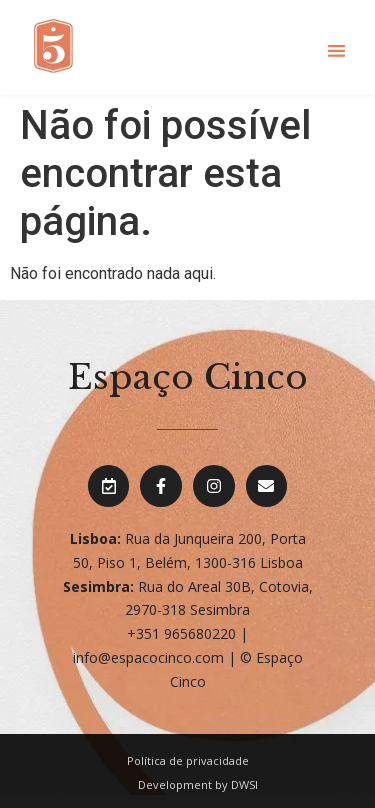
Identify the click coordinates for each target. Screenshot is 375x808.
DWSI (244, 784)
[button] (336, 50)
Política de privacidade (188, 760)
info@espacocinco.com (148, 657)
